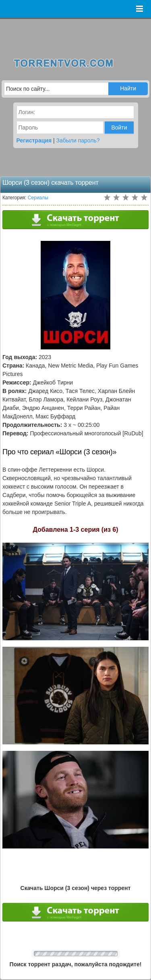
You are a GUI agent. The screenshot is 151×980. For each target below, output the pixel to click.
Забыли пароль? (78, 140)
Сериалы (38, 198)
